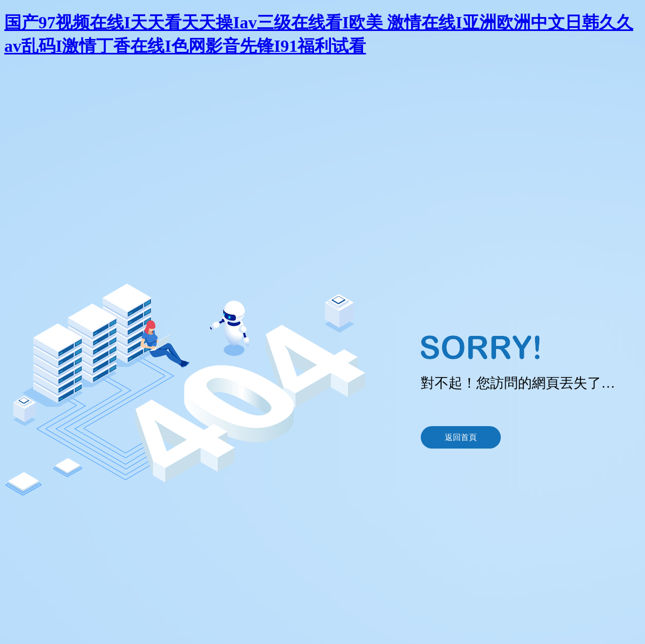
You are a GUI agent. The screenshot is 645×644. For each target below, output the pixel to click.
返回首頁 (461, 437)
